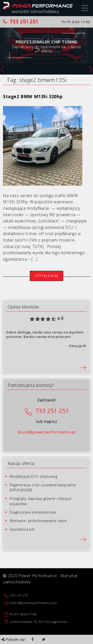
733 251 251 (20, 22)
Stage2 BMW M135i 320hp (33, 96)
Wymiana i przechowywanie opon (38, 521)
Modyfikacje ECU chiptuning (34, 476)
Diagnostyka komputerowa (33, 512)
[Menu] (85, 9)
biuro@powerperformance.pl (46, 432)
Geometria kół (22, 529)
